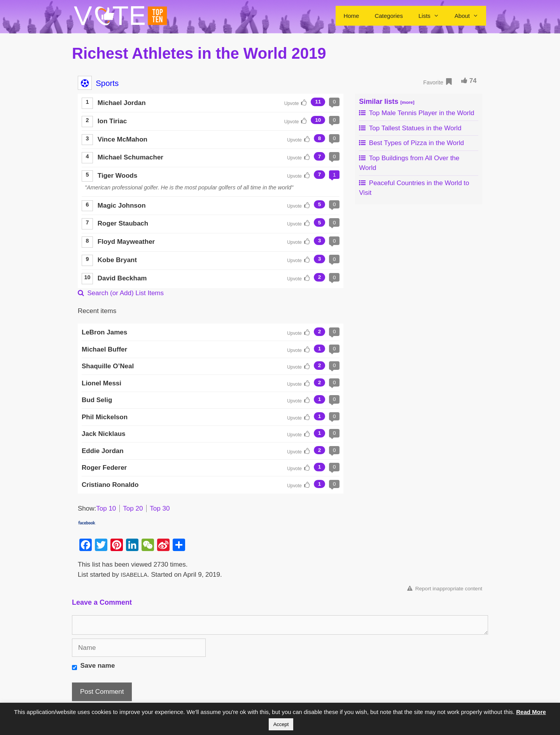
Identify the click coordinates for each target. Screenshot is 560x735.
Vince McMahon (122, 139)
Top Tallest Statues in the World (410, 128)
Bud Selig (97, 400)
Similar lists (387, 101)
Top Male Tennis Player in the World (416, 113)
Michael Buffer (104, 349)
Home (351, 16)
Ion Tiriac (112, 121)
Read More (531, 712)
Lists (433, 16)
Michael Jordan (122, 103)
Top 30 (160, 508)
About (470, 16)
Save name (98, 666)
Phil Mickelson (105, 417)
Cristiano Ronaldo (110, 485)
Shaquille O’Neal (108, 366)
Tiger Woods (117, 176)
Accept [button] (281, 724)
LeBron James (104, 332)
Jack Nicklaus (103, 434)
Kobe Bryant (117, 260)
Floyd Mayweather (126, 242)
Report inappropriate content (445, 589)
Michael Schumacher (130, 157)
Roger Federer (104, 468)
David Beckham (122, 278)
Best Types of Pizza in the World (411, 143)
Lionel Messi (101, 383)
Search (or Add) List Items (121, 293)
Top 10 (106, 508)
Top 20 (133, 508)
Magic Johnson (122, 206)
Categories (389, 16)
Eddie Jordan (103, 451)
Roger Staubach (123, 223)
